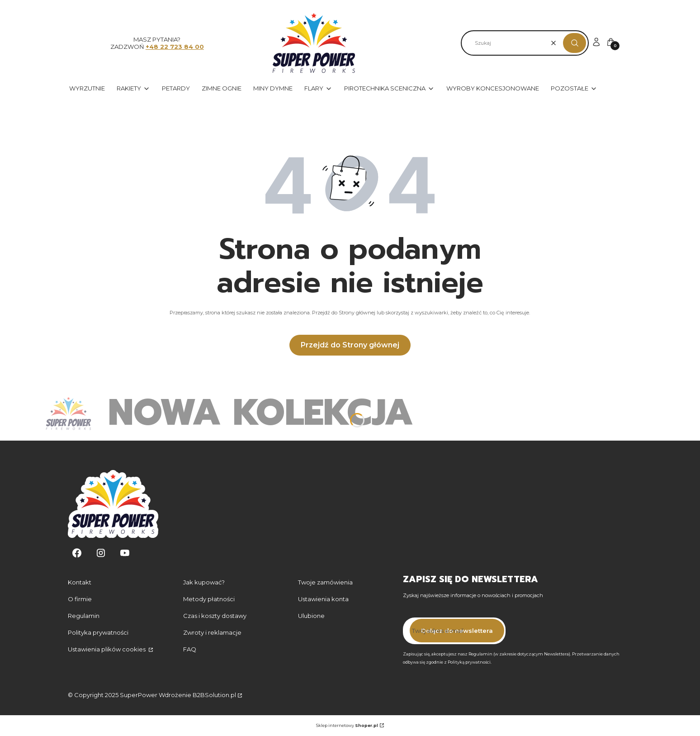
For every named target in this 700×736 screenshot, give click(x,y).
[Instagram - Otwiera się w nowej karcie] (101, 553)
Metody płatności (209, 599)
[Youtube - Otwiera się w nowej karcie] (125, 553)
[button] (575, 43)
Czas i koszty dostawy (215, 616)
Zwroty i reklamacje (212, 632)
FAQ (190, 649)
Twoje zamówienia (325, 582)
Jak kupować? (204, 582)
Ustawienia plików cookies (107, 649)
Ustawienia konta (323, 599)
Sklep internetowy (347, 725)
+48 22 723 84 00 (175, 47)
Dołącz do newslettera (457, 631)
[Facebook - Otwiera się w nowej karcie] (77, 553)
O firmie (80, 599)
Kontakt (80, 582)
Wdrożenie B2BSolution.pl (197, 695)
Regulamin (84, 616)
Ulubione (311, 616)
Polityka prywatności (98, 632)
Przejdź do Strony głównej (350, 345)
